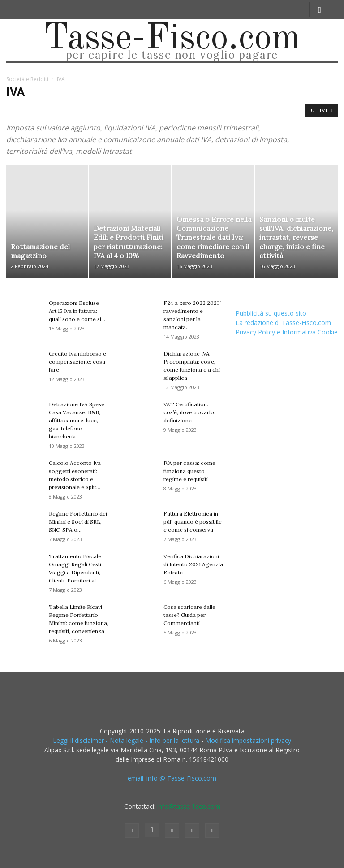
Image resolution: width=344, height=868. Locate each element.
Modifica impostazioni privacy (248, 740)
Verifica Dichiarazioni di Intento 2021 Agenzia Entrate (193, 564)
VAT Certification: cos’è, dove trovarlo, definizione (189, 412)
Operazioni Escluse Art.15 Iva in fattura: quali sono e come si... (77, 311)
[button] (320, 10)
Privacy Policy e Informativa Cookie (287, 332)
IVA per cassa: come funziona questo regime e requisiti (189, 471)
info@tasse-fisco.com (189, 806)
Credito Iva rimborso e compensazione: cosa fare (77, 362)
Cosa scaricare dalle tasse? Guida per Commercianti (189, 615)
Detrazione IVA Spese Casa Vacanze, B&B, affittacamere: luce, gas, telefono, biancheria (77, 420)
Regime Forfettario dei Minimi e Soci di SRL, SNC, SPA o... (78, 522)
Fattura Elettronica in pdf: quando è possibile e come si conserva (193, 522)
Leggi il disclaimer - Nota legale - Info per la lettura (126, 740)
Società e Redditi (27, 79)
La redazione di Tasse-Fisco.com (283, 323)
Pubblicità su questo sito (271, 313)
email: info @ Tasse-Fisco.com (172, 778)
